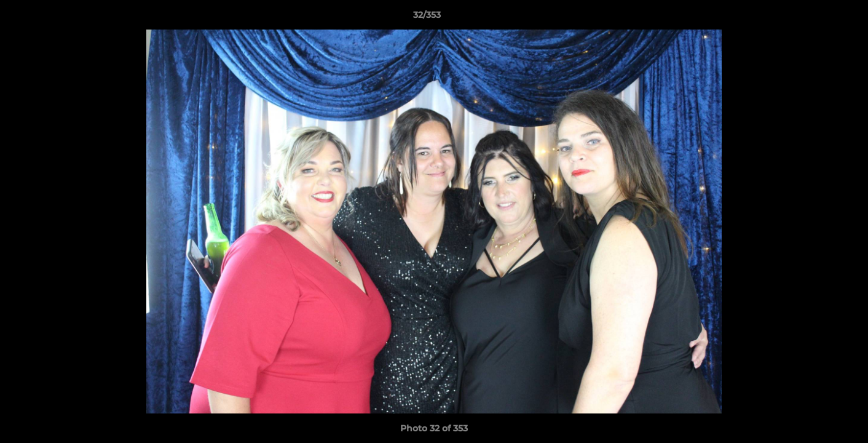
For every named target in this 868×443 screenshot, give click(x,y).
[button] (816, 18)
